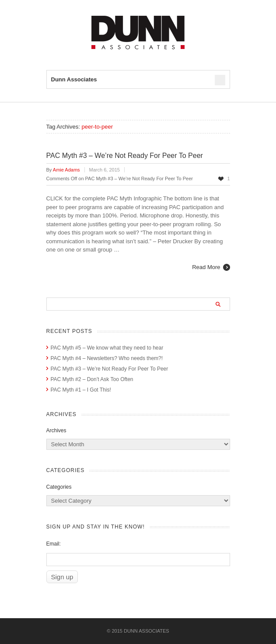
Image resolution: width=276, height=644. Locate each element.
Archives (56, 430)
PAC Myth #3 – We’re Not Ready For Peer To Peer (125, 156)
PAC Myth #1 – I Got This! (81, 390)
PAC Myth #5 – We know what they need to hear (107, 348)
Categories (59, 487)
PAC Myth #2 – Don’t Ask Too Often (92, 379)
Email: (54, 544)
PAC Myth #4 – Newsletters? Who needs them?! (107, 358)
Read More (206, 267)
